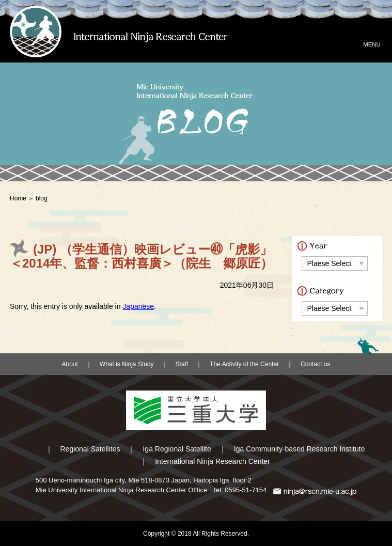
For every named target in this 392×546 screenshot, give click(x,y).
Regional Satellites (90, 449)
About (70, 364)
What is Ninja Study (127, 364)
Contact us (315, 364)
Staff (182, 364)
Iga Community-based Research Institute (300, 449)
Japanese (138, 306)
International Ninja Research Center (213, 461)
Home (18, 198)
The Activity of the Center (244, 364)
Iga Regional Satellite (177, 449)
